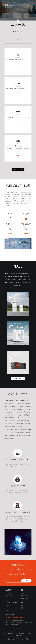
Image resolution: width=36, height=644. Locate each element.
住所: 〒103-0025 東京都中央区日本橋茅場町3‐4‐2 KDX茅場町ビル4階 (19, 623)
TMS (7, 608)
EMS (7, 611)
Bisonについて (10, 593)
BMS (7, 605)
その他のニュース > (18, 170)
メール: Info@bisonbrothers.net (15, 620)
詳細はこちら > (18, 378)
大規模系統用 (24, 599)
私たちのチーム (10, 596)
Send (26, 581)
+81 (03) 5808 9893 (15, 617)
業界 (22, 608)
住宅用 (23, 593)
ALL (15, 32)
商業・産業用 (24, 596)
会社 (22, 605)
